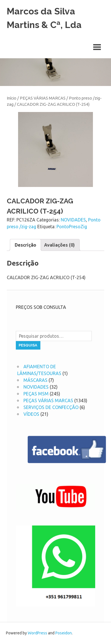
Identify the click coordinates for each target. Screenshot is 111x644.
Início (12, 98)
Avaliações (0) (59, 245)
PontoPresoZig (72, 227)
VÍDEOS (31, 414)
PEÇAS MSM (36, 394)
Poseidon (64, 633)
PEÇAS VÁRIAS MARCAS (43, 98)
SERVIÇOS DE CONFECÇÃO (51, 407)
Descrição (25, 245)
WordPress (37, 633)
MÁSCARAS (35, 380)
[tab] (25, 245)
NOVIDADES (73, 220)
